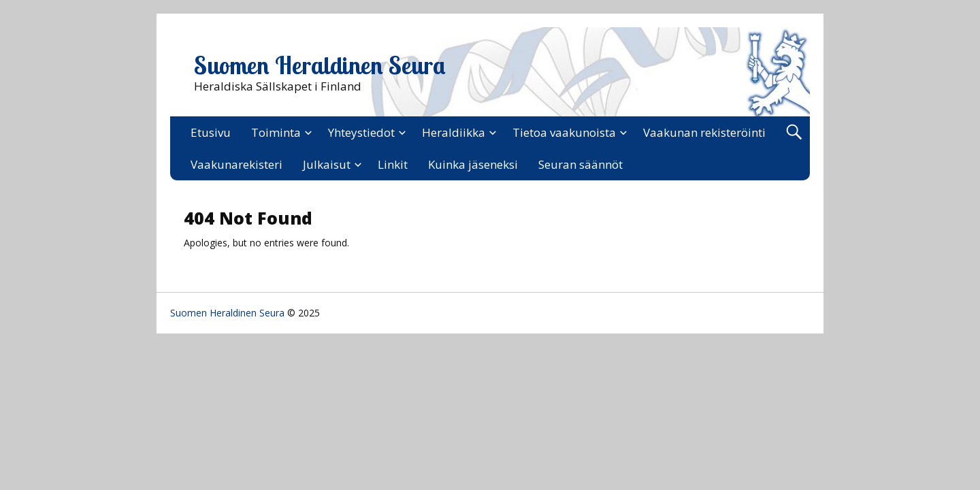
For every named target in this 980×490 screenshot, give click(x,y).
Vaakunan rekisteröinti (704, 132)
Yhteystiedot (361, 132)
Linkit (393, 164)
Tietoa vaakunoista (564, 132)
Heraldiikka (454, 132)
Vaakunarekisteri (236, 164)
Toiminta (276, 132)
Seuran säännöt (581, 164)
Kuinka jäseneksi (473, 164)
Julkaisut (327, 164)
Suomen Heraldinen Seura (320, 65)
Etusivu (211, 132)
